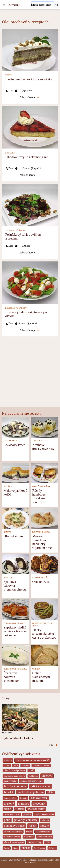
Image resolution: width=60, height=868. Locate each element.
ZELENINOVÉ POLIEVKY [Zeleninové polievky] (15, 669)
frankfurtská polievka (30, 792)
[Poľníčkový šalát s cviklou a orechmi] (30, 205)
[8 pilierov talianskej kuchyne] (20, 717)
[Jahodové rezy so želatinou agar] (30, 127)
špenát (26, 848)
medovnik (39, 804)
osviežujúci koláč (12, 814)
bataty (7, 766)
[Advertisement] (30, 375)
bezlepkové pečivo (41, 766)
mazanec (23, 804)
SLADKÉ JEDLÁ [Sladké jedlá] (40, 578)
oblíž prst (20, 809)
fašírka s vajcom (40, 786)
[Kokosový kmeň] (16, 427)
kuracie (24, 798)
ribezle (44, 826)
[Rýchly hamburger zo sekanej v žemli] (44, 473)
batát (16, 766)
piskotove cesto (44, 814)
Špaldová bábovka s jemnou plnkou (15, 585)
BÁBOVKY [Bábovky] (9, 578)
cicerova (47, 776)
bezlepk (25, 766)
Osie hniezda (41, 582)
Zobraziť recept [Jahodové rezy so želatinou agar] (30, 175)
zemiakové (29, 837)
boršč (31, 770)
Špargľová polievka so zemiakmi (12, 677)
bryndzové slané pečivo (14, 776)
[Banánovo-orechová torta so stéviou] (30, 49)
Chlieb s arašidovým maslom (41, 677)
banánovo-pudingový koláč (33, 760)
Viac (53, 745)
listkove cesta (39, 798)
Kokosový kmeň (14, 445)
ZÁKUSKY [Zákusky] (10, 153)
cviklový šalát (10, 781)
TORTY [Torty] (9, 75)
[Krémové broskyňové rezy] (44, 427)
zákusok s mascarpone (14, 842)
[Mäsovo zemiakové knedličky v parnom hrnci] (44, 518)
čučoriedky (35, 842)
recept (32, 826)
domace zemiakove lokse (32, 781)
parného (27, 814)
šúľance (52, 848)
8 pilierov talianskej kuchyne (18, 738)
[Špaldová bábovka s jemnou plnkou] (16, 564)
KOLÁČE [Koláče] (8, 486)
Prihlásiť (32, 862)
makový (9, 804)
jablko (51, 792)
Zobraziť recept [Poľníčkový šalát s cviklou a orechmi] (30, 253)
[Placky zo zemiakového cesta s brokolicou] (44, 609)
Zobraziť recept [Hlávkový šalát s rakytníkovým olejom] (30, 330)
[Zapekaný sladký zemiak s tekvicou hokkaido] (16, 609)
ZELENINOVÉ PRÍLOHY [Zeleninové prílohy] (15, 623)
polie (7, 820)
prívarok (45, 820)
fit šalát (9, 792)
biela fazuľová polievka (14, 770)
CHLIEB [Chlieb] (36, 669)
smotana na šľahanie (13, 832)
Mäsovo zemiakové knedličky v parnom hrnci (42, 542)
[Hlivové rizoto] (16, 518)
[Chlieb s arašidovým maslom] (44, 655)
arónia (8, 760)
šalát (48, 842)
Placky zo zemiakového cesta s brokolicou (44, 634)
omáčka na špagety (36, 809)
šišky (16, 848)
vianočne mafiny (43, 832)
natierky (8, 809)
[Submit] (57, 5)
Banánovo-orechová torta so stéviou (29, 79)
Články (6, 698)
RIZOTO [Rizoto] (7, 532)
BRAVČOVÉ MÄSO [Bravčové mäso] (41, 486)
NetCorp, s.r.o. (21, 860)
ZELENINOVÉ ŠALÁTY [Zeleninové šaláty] (16, 230)
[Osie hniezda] (44, 564)
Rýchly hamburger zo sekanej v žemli (40, 496)
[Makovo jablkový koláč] (16, 473)
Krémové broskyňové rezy (43, 447)
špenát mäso (39, 848)
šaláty (7, 848)
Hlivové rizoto (13, 536)
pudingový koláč (14, 826)
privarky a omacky (26, 820)
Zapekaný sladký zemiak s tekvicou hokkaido (16, 631)
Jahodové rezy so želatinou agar (27, 157)
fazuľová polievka (15, 786)
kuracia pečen (10, 798)
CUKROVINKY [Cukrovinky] (10, 441)
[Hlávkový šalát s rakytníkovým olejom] (30, 282)
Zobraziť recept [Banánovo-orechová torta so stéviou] (30, 97)
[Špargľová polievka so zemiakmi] (16, 655)
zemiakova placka (12, 837)
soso (29, 831)
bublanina (33, 776)
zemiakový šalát (45, 837)
